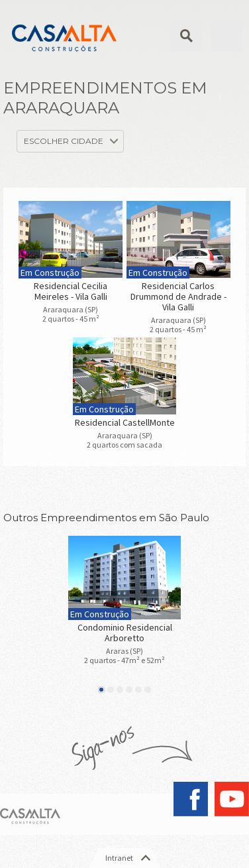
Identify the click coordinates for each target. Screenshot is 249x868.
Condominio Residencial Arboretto (125, 633)
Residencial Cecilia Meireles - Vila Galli (71, 291)
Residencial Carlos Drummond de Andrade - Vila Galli (178, 296)
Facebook (191, 799)
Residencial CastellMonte (125, 422)
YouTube (232, 799)
